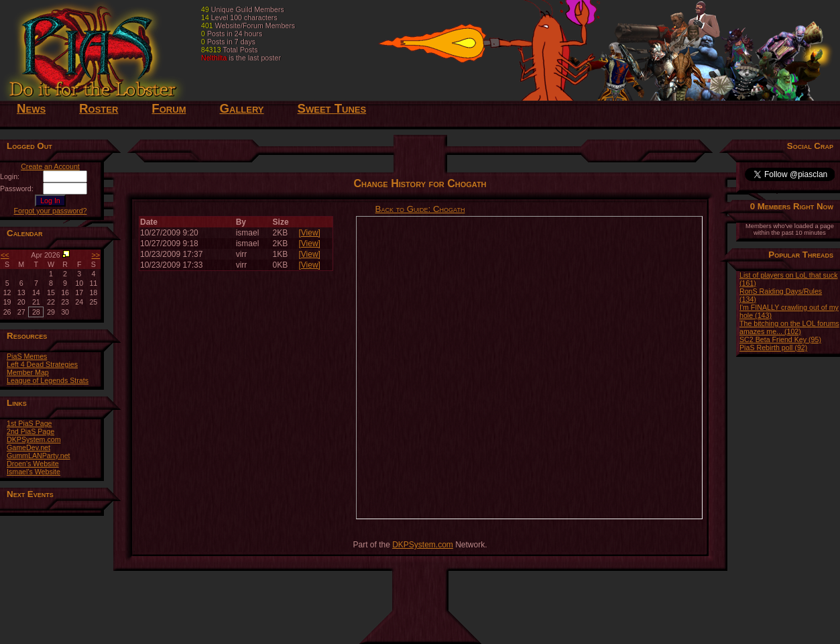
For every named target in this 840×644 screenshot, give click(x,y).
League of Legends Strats (48, 380)
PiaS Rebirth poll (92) (773, 347)
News (31, 108)
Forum (169, 108)
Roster (99, 108)
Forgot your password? (51, 211)
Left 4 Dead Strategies (42, 364)
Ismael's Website (34, 472)
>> (96, 255)
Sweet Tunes (332, 108)
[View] (309, 233)
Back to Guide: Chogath (420, 209)
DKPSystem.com (34, 439)
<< (5, 255)
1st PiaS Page (29, 423)
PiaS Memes (27, 356)
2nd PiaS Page (31, 431)
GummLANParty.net (39, 455)
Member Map (28, 372)
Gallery (241, 108)
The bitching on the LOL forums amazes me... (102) (789, 327)
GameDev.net (28, 447)
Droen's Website (33, 464)
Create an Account (50, 166)
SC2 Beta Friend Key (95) (780, 339)
